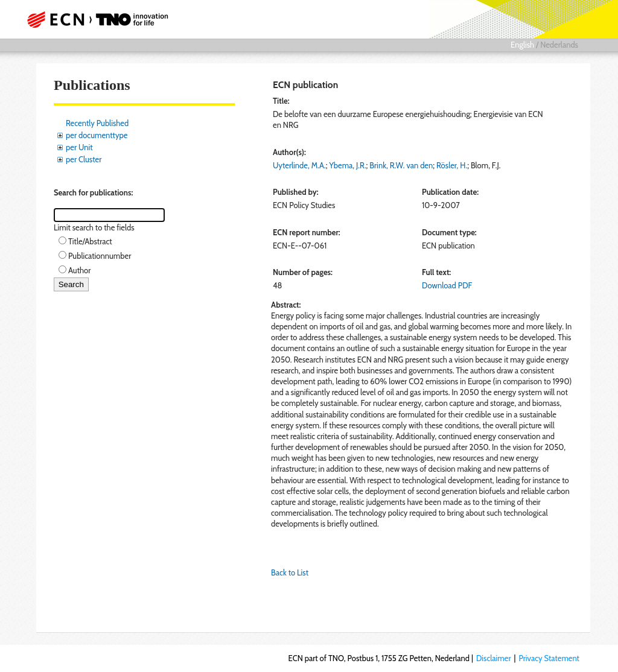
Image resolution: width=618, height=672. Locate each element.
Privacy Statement (549, 658)
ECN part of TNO (101, 19)
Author (79, 270)
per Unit (79, 147)
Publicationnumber (100, 256)
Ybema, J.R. (347, 165)
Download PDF (447, 285)
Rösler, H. (452, 165)
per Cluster (84, 159)
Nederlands (559, 45)
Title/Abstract (90, 241)
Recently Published (97, 123)
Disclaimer (494, 658)
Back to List (290, 572)
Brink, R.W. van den (401, 165)
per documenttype (97, 135)
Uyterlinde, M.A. (299, 165)
